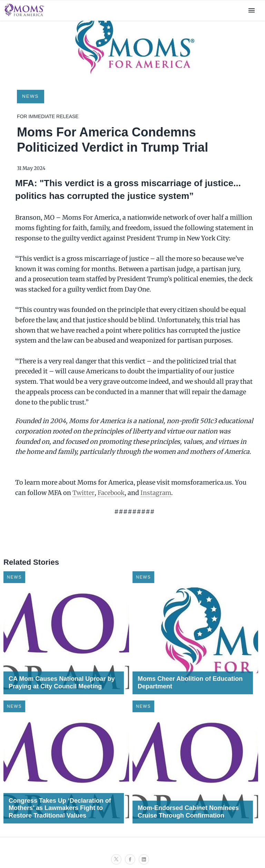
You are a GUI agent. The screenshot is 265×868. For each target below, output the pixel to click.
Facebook (112, 493)
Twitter (84, 493)
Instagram (158, 493)
